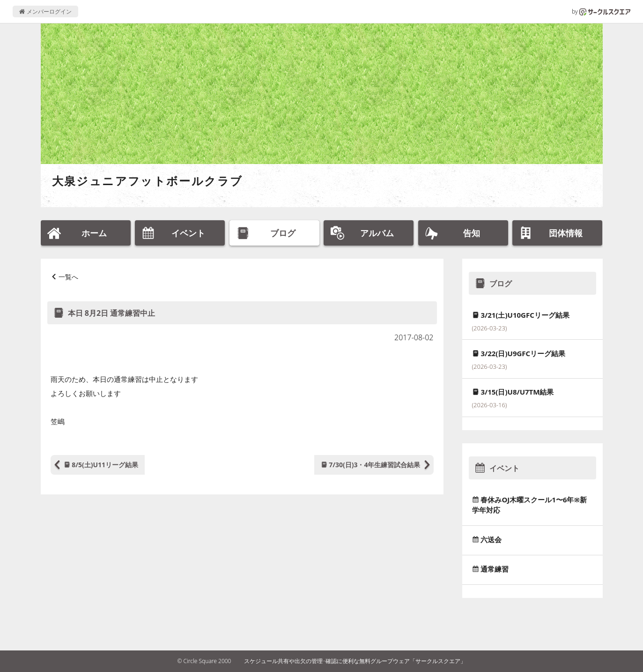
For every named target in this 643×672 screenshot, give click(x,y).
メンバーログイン (45, 11)
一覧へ (68, 277)
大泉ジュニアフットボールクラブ (148, 181)
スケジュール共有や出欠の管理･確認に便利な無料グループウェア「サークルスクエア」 (355, 661)
